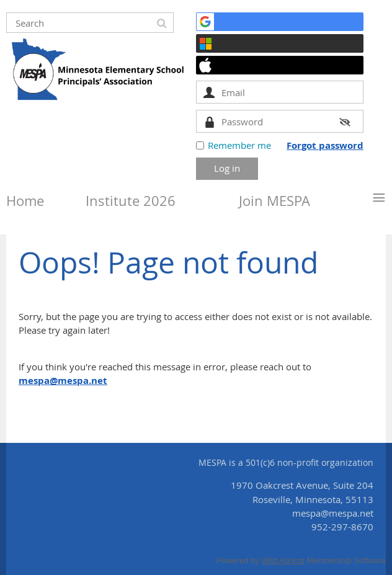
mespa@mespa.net (63, 381)
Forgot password (325, 145)
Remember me (239, 145)
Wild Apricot (283, 560)
